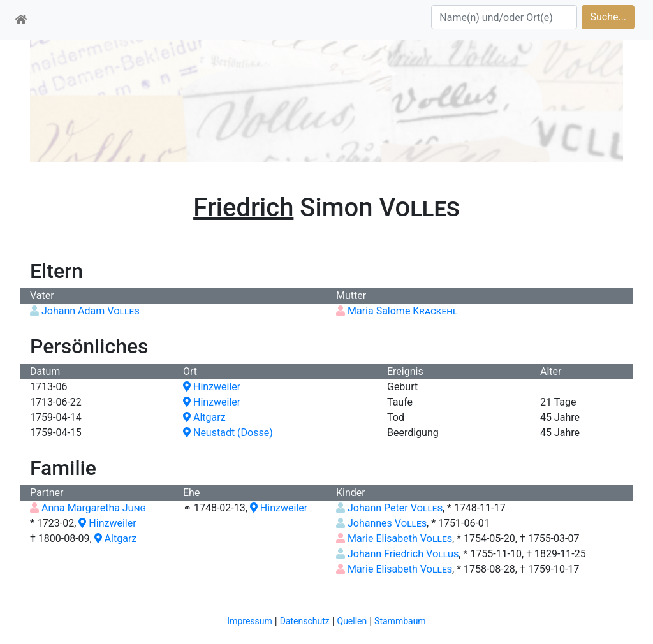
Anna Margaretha (94, 508)
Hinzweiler (212, 387)
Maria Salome (403, 311)
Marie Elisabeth (400, 538)
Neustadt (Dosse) (228, 433)
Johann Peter (395, 508)
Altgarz (204, 417)
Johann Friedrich (403, 554)
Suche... (608, 17)
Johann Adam (91, 311)
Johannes (387, 523)
